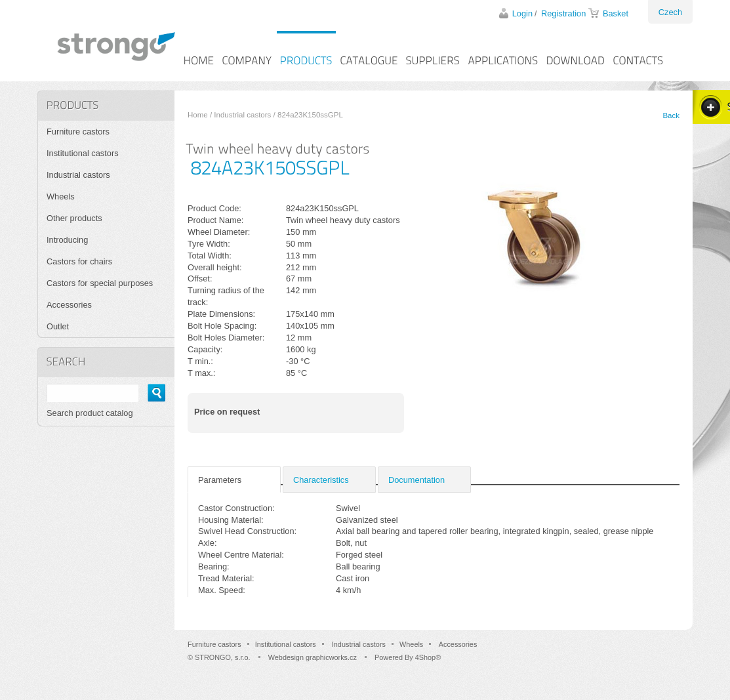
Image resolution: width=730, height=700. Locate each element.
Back (671, 115)
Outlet (58, 326)
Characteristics (321, 480)
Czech (670, 12)
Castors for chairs (79, 261)
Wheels (61, 196)
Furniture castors (78, 132)
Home (198, 115)
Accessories (69, 305)
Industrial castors (242, 115)
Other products (74, 218)
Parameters (220, 480)
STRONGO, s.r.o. (223, 657)
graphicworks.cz (331, 657)
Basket (616, 13)
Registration (563, 13)
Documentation (416, 480)
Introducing (67, 240)
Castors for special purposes (100, 283)
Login (522, 13)
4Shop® (428, 657)
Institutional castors (83, 153)
